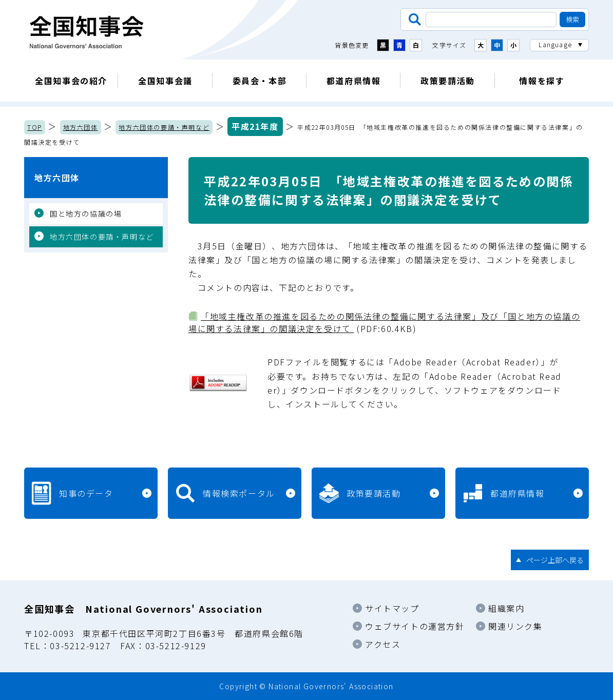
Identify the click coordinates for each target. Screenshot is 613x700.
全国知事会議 (165, 81)
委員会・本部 (260, 81)
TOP (35, 127)
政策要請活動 (448, 81)
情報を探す (542, 81)
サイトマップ (392, 608)
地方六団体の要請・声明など (164, 127)
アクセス (383, 644)
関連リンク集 (515, 626)
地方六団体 (81, 127)
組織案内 (506, 608)
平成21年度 (255, 126)
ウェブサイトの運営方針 (415, 626)
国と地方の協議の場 (86, 213)
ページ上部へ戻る (555, 560)
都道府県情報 (354, 81)
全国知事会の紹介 (71, 81)
